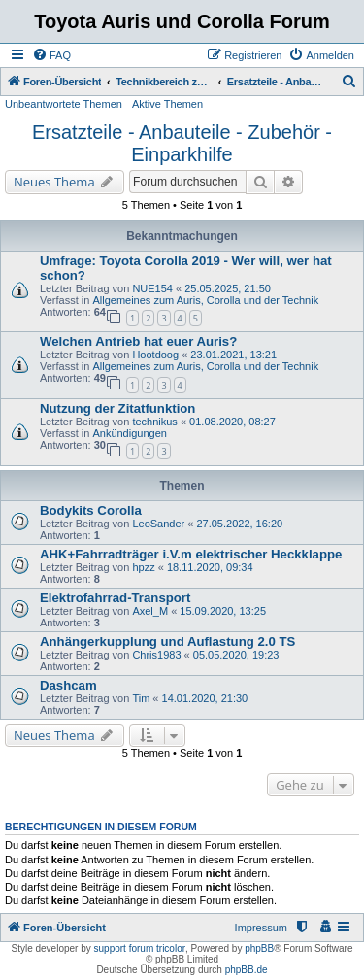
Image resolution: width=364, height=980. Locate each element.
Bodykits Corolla (91, 510)
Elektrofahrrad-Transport (115, 598)
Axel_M (150, 611)
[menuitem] (51, 55)
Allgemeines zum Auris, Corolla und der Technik (205, 300)
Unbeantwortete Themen (64, 104)
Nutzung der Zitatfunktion (117, 408)
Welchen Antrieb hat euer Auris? (138, 341)
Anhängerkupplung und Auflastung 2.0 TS (167, 642)
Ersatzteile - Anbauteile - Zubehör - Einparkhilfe (182, 143)
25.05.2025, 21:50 (228, 288)
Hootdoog (155, 355)
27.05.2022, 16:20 (239, 524)
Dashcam (68, 685)
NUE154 (152, 288)
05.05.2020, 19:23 (236, 655)
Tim (141, 698)
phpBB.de (247, 970)
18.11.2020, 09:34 (210, 567)
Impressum (261, 928)
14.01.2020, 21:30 (205, 698)
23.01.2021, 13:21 (233, 355)
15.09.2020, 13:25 (223, 611)
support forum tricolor (140, 948)
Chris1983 (156, 655)
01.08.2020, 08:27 (232, 422)
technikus (154, 422)
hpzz (143, 567)
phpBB (259, 948)
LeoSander (158, 524)
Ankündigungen (129, 433)
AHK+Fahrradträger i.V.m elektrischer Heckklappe (191, 554)
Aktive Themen (167, 104)
